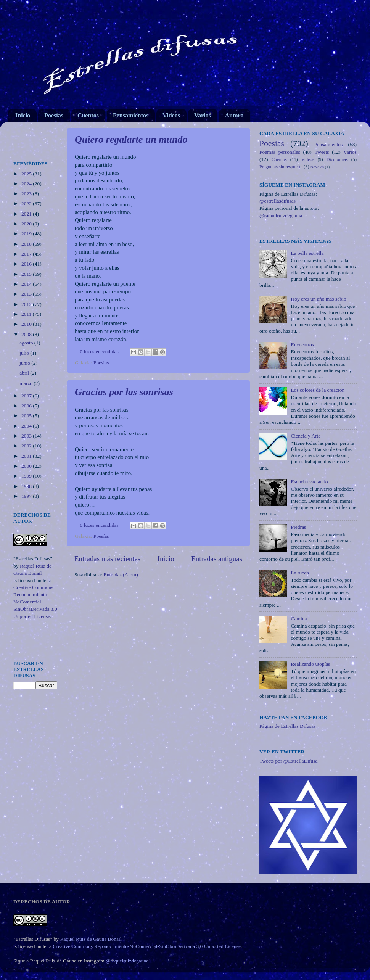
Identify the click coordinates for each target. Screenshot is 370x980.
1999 (27, 476)
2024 (27, 184)
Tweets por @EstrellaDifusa (288, 761)
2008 (27, 334)
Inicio (23, 115)
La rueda (300, 573)
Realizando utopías (310, 664)
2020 (27, 224)
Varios (203, 115)
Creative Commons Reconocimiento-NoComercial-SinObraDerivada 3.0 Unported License (35, 602)
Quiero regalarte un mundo (131, 139)
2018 (27, 244)
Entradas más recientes (107, 559)
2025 (27, 174)
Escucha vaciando (309, 482)
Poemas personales (280, 152)
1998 (27, 486)
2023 (27, 194)
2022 (27, 204)
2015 (27, 274)
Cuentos (88, 115)
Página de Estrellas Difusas (287, 726)
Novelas (317, 167)
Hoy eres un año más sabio (318, 299)
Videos (171, 115)
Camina (299, 619)
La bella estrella (307, 253)
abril (25, 373)
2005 (27, 416)
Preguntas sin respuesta (281, 167)
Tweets (322, 152)
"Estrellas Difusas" (33, 559)
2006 (27, 406)
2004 (27, 426)
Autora (234, 115)
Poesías (54, 115)
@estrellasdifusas (277, 201)
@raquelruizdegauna (281, 215)
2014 (27, 284)
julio (25, 353)
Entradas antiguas (217, 559)
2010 (27, 324)
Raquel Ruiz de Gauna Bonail (91, 939)
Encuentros (302, 345)
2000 (27, 466)
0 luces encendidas (99, 352)
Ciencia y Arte (306, 436)
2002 (27, 446)
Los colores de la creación (318, 390)
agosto (27, 343)
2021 (27, 214)
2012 (27, 304)
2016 (27, 264)
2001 (27, 456)
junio (25, 363)
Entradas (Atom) (121, 575)
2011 (27, 314)
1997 (27, 496)
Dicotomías (337, 159)
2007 (27, 396)
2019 (27, 234)
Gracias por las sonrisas (124, 392)
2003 (27, 436)
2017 (27, 254)
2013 (27, 294)
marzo (27, 383)
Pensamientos (131, 115)
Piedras (298, 527)
